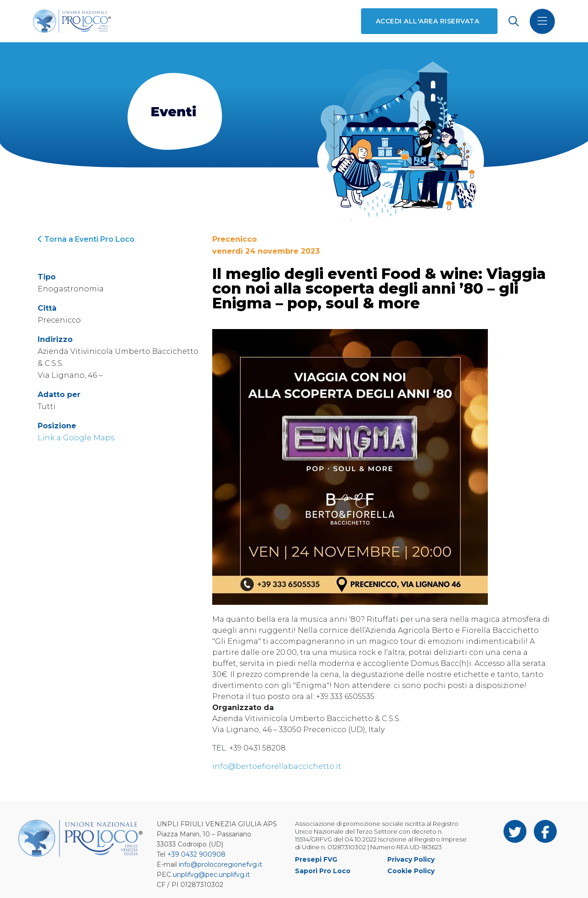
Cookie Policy (411, 871)
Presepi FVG (316, 859)
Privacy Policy (411, 859)
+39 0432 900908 (196, 854)
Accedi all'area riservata (427, 21)
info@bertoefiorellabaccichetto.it (277, 766)
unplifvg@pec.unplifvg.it (211, 875)
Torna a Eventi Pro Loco (86, 239)
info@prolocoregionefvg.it (220, 864)
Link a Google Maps (76, 438)
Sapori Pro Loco (323, 871)
